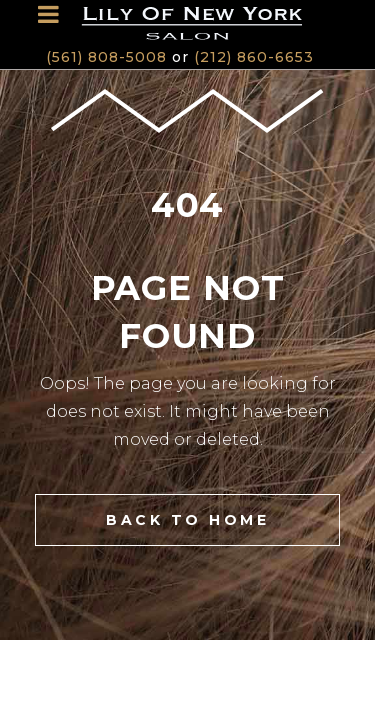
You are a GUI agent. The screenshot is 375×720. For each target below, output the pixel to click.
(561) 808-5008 (106, 57)
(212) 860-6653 (254, 57)
